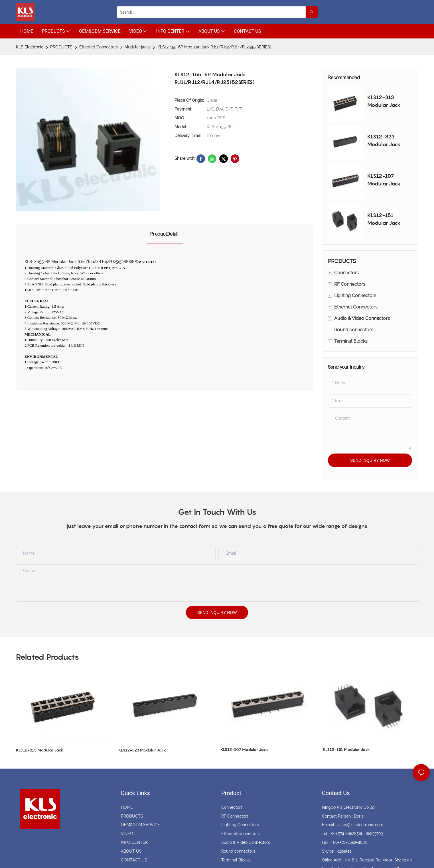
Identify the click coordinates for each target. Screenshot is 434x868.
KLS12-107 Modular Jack (384, 180)
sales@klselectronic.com (360, 825)
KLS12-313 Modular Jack (384, 101)
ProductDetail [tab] (165, 234)
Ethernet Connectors (99, 47)
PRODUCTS (61, 47)
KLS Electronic (30, 47)
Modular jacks (138, 47)
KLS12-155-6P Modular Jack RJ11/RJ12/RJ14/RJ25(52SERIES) (214, 47)
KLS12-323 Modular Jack (384, 140)
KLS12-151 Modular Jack (384, 219)
